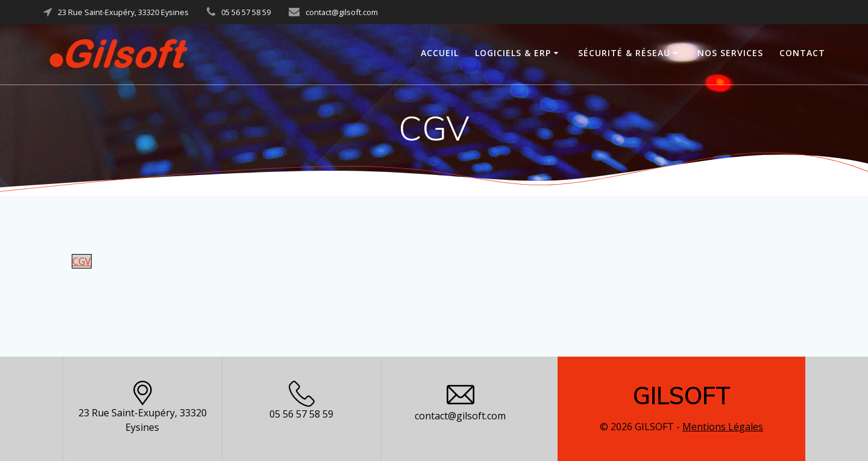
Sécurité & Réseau (624, 53)
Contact (802, 53)
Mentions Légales (723, 427)
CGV (82, 261)
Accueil (440, 53)
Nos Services (730, 53)
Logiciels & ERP (513, 53)
